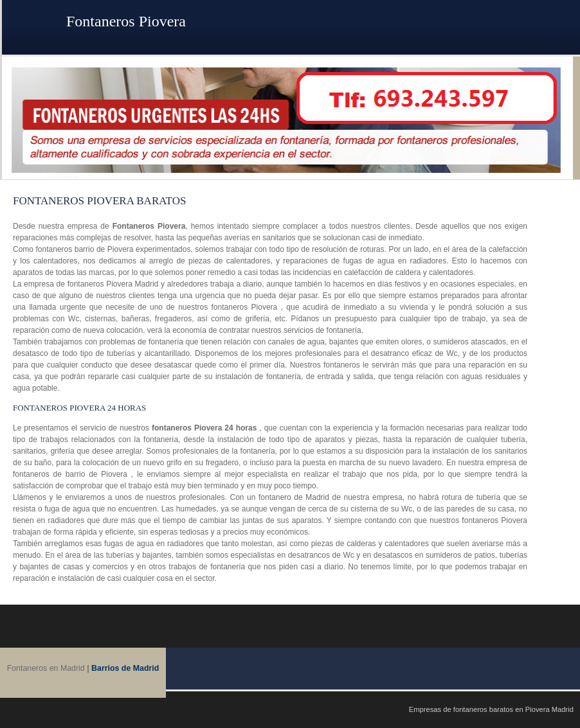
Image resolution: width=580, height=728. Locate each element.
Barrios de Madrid (125, 668)
